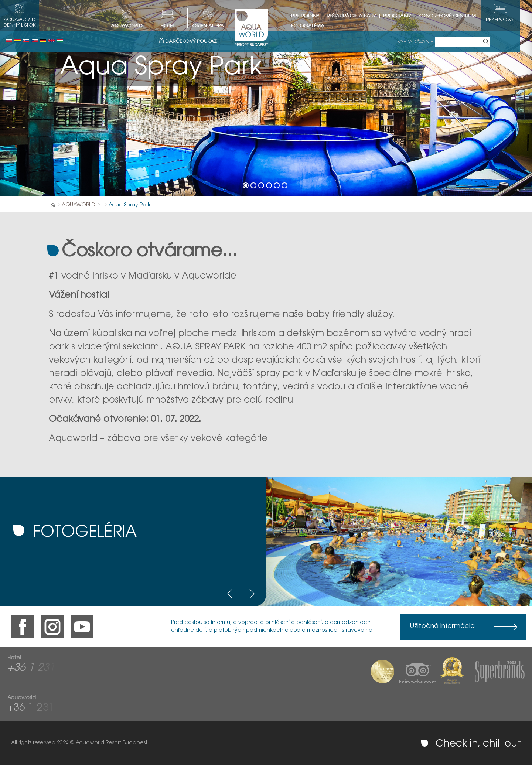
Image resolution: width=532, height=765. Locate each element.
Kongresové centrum (453, 16)
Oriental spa (214, 26)
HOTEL (174, 26)
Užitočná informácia (442, 626)
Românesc (17, 40)
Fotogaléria (314, 26)
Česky (34, 40)
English (51, 40)
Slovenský (26, 40)
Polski (9, 40)
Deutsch (43, 40)
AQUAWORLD (133, 26)
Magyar (60, 40)
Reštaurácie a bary (357, 16)
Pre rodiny (311, 16)
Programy (403, 16)
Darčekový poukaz (194, 41)
